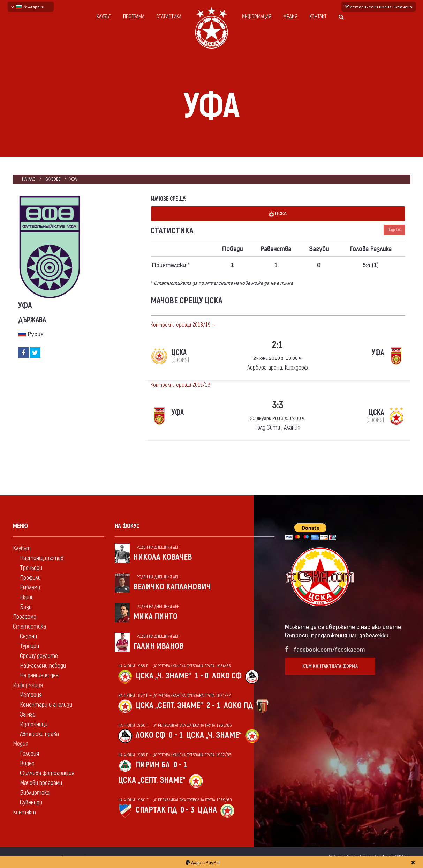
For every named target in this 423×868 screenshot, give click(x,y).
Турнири (29, 646)
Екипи (27, 597)
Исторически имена (379, 7)
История (31, 695)
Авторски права (39, 734)
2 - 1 (213, 706)
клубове (52, 179)
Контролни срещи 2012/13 (180, 385)
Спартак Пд (156, 810)
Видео (27, 763)
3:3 (278, 405)
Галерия (29, 754)
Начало (29, 179)
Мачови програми (41, 783)
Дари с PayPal (203, 862)
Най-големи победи (43, 666)
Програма (134, 17)
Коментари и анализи (46, 705)
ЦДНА (207, 810)
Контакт (318, 17)
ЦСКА (278, 214)
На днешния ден (39, 676)
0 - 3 (187, 810)
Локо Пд (238, 706)
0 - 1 (176, 735)
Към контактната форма (330, 666)
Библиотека (35, 793)
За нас (28, 715)
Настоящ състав (42, 558)
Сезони (28, 636)
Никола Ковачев (163, 557)
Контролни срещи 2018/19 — (183, 325)
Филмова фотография (47, 773)
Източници (34, 724)
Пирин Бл (153, 765)
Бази (26, 607)
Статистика (169, 17)
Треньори (31, 568)
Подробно (394, 230)
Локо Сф (227, 676)
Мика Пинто (155, 617)
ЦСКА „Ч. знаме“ (163, 676)
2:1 (278, 345)
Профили (30, 578)
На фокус (127, 526)
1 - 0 (202, 676)
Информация (257, 17)
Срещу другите (39, 656)
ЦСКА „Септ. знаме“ (169, 706)
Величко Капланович (172, 587)
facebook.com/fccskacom (329, 649)
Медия (290, 17)
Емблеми (30, 588)
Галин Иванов (158, 646)
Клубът (104, 17)
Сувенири (31, 803)
